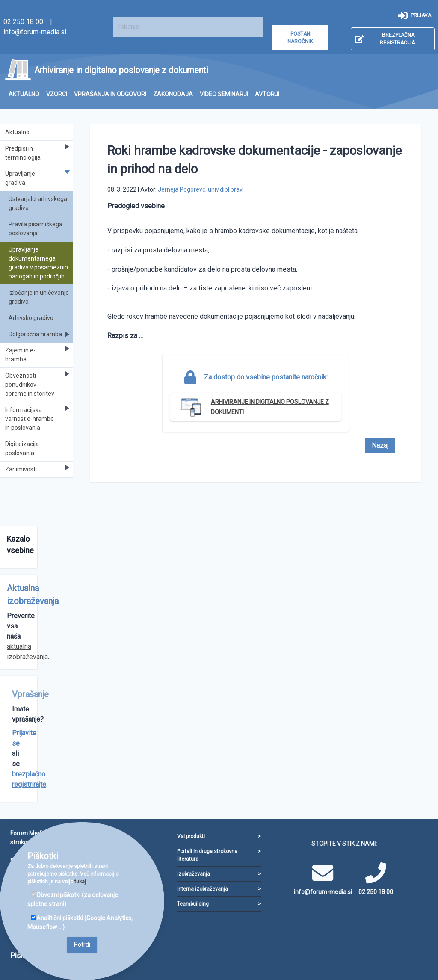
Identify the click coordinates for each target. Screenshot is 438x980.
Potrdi (82, 944)
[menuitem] (24, 94)
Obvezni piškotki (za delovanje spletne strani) (73, 899)
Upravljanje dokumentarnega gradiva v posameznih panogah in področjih (38, 263)
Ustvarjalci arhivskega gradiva (38, 203)
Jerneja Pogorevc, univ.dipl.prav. (201, 189)
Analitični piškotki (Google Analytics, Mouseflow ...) (80, 922)
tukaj (80, 882)
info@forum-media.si (35, 32)
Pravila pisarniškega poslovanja (36, 229)
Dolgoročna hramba (39, 334)
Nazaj (380, 446)
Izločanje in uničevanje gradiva (39, 297)
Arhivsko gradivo (31, 318)
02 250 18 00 (23, 22)
